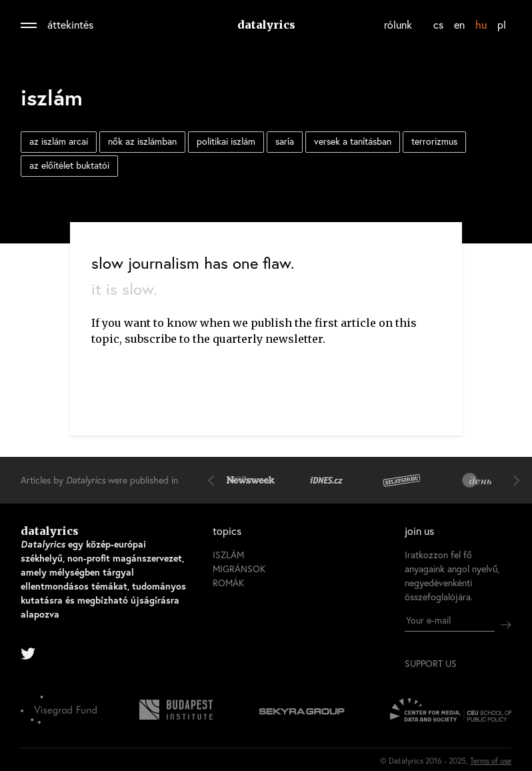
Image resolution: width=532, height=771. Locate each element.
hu (481, 24)
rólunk (398, 24)
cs (438, 24)
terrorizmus (434, 141)
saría (285, 141)
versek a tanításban (353, 141)
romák (228, 583)
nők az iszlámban (142, 141)
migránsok (239, 569)
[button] (214, 480)
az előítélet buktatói (69, 165)
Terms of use (491, 761)
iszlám (228, 555)
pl (502, 24)
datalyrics (266, 25)
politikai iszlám (226, 141)
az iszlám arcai (59, 141)
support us (431, 664)
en (459, 24)
